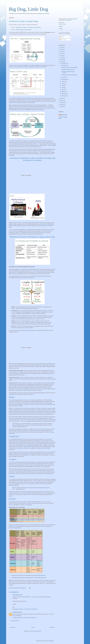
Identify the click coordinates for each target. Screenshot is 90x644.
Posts (62, 37)
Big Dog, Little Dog (29, 9)
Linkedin (61, 26)
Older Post (52, 627)
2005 (62, 105)
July (63, 84)
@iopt (64, 24)
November (64, 66)
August (63, 81)
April (63, 90)
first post (13, 526)
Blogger (52, 641)
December (64, 64)
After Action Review (48, 226)
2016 (62, 47)
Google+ (61, 29)
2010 (62, 60)
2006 (62, 102)
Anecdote (29, 330)
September (64, 79)
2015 (62, 50)
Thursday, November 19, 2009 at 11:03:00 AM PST (24, 618)
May (63, 88)
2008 (62, 98)
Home (33, 627)
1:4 (22, 418)
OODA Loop (30, 98)
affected (26, 447)
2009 (62, 62)
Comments (63, 40)
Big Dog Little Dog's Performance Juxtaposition (68, 19)
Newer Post (13, 627)
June (63, 86)
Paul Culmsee (16, 595)
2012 (62, 56)
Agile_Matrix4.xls (41, 575)
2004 (62, 107)
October (64, 77)
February (64, 94)
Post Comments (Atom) (36, 631)
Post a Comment (15, 621)
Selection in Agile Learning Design (69, 67)
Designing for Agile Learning (68, 69)
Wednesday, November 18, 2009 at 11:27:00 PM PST (25, 609)
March (63, 92)
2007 (62, 100)
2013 (62, 54)
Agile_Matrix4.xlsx (42, 578)
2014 (62, 52)
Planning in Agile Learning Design (23, 30)
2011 (62, 58)
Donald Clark (16, 612)
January (64, 96)
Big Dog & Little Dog (44, 14)
